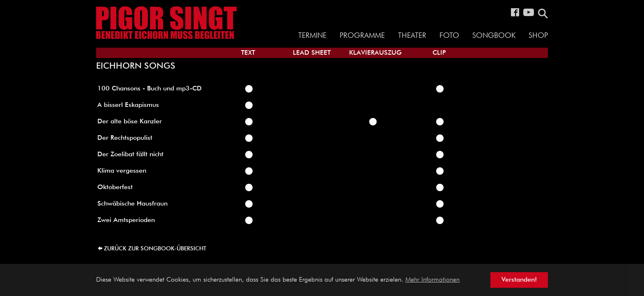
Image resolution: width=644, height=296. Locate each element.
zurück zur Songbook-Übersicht (155, 249)
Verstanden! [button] (519, 280)
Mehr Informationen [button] (432, 280)
